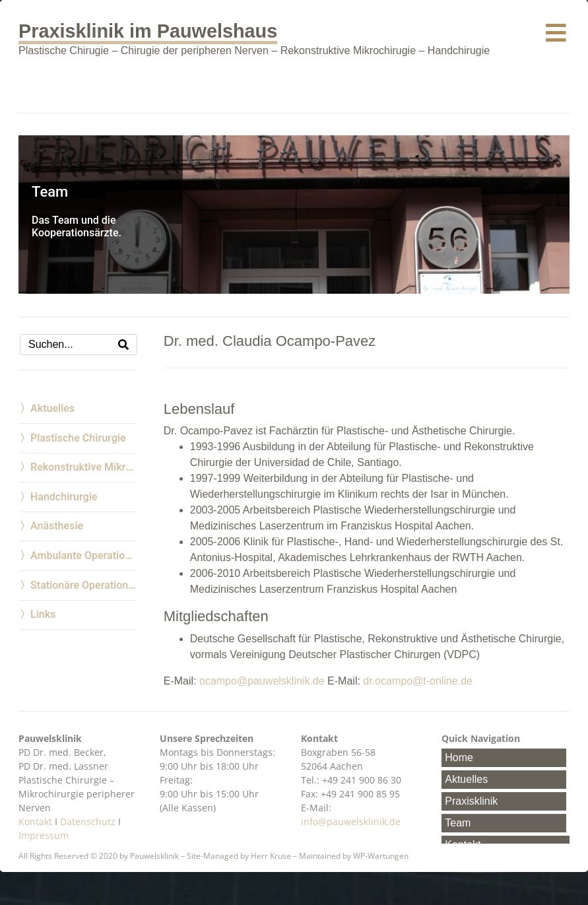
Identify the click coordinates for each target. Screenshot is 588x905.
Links (43, 614)
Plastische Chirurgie (78, 438)
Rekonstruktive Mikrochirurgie (84, 467)
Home (459, 757)
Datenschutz (88, 821)
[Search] (123, 345)
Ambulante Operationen (84, 555)
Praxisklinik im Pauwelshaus (148, 31)
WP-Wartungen (381, 856)
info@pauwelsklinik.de (351, 821)
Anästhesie (57, 526)
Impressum (44, 835)
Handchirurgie (64, 497)
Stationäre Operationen (84, 585)
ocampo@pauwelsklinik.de (262, 681)
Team (458, 823)
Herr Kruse (271, 856)
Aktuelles (52, 408)
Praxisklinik (471, 801)
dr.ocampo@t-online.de (418, 681)
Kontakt (35, 821)
